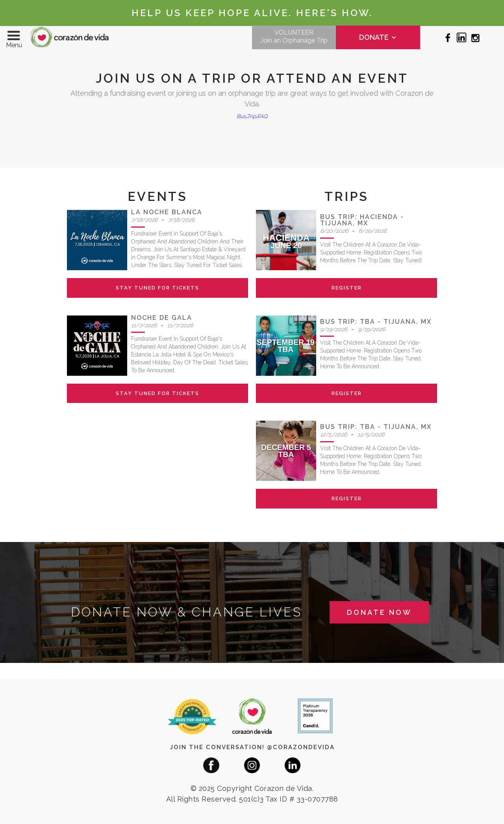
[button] (14, 38)
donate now (379, 612)
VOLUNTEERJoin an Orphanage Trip (294, 36)
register (347, 288)
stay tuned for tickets (157, 288)
